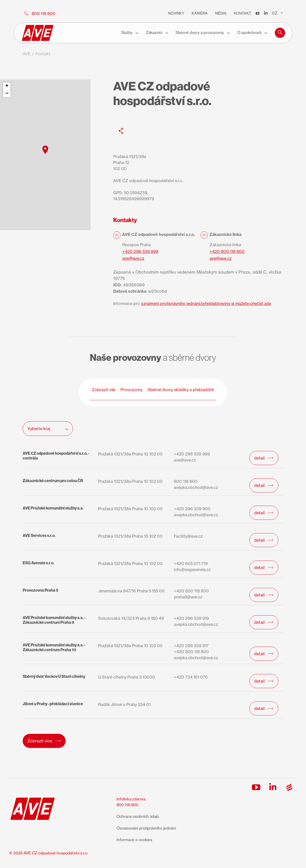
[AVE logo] (38, 33)
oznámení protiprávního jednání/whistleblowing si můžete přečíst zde (206, 303)
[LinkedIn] (266, 14)
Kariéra (200, 13)
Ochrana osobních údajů (138, 816)
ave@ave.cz (133, 258)
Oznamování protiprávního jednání (146, 828)
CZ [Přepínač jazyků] (277, 13)
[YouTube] (258, 14)
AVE (27, 54)
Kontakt (243, 13)
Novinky (176, 13)
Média (221, 13)
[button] (280, 32)
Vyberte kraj (48, 429)
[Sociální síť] (121, 131)
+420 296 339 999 (140, 251)
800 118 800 (127, 805)
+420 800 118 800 (227, 251)
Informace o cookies (134, 840)
